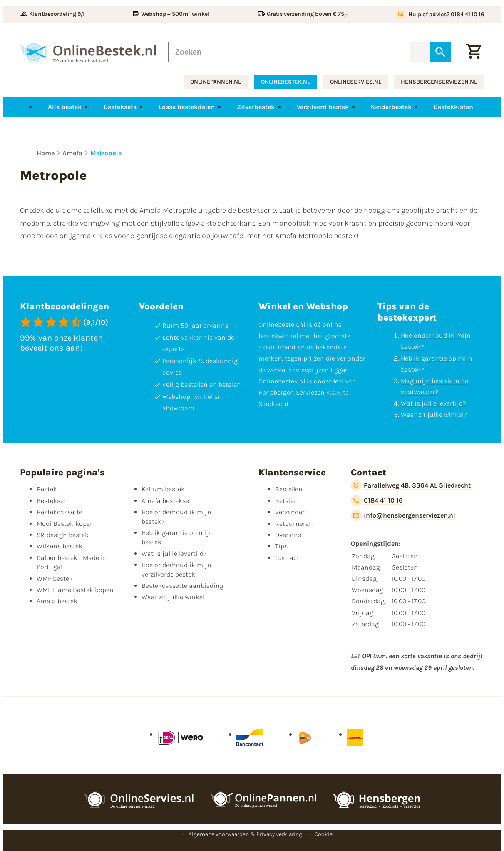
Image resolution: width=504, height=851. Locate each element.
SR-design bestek (63, 535)
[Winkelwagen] (474, 52)
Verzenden (291, 512)
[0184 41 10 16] (377, 500)
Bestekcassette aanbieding (182, 586)
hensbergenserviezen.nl (439, 82)
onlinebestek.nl (286, 82)
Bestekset (51, 501)
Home (46, 153)
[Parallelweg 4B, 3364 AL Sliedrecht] (411, 485)
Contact (287, 558)
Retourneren (294, 524)
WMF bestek (55, 579)
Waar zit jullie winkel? (434, 414)
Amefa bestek (57, 601)
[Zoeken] (289, 52)
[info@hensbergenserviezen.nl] (403, 515)
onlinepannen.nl (216, 82)
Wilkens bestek (60, 546)
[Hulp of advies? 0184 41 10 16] (440, 15)
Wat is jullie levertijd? (433, 403)
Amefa (72, 153)
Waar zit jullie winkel (173, 597)
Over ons (288, 535)
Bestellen (289, 489)
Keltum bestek (163, 489)
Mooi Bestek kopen (65, 524)
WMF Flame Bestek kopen (75, 590)
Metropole (106, 153)
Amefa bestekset (166, 501)
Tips (281, 546)
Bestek (47, 489)
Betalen (287, 501)
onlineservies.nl (356, 82)
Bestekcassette (60, 512)
